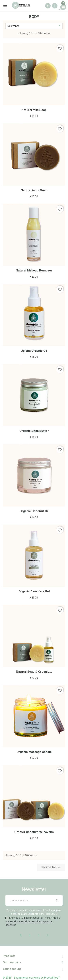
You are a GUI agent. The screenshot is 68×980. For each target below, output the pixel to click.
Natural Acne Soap (34, 190)
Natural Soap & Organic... (34, 672)
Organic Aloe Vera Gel (34, 591)
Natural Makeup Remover (34, 270)
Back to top (51, 867)
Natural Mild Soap (34, 110)
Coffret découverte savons (34, 832)
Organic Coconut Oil (34, 511)
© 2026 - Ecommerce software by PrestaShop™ (31, 978)
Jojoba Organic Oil (34, 351)
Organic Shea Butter (34, 431)
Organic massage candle (34, 752)
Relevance (34, 26)
